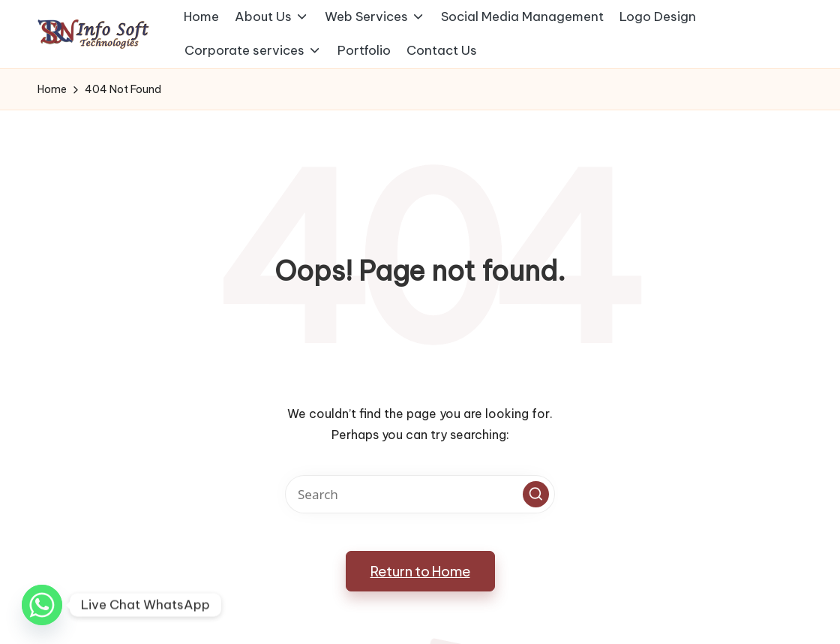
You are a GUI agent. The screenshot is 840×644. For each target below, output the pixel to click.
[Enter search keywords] (420, 494)
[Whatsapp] (42, 605)
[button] (536, 494)
